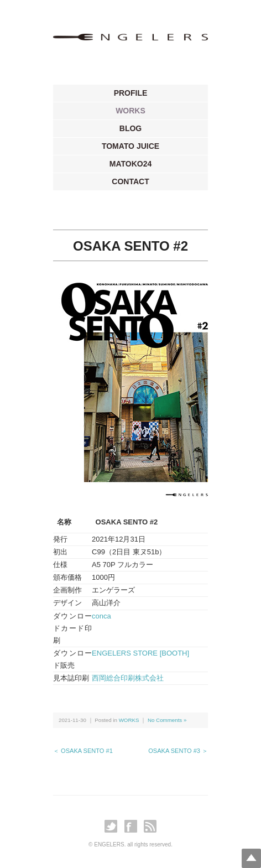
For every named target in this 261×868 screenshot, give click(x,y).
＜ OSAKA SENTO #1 (83, 751)
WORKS (130, 111)
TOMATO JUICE (130, 146)
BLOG (130, 128)
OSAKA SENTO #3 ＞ (178, 751)
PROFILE (131, 93)
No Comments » (167, 720)
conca (101, 616)
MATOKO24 (131, 164)
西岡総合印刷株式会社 (128, 678)
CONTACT (130, 181)
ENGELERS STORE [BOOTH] (140, 653)
